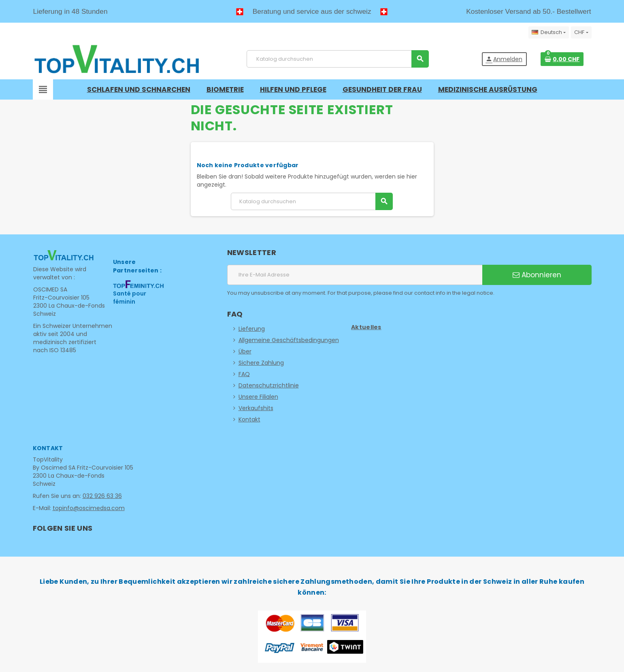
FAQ (244, 374)
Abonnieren (537, 275)
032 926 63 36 (102, 496)
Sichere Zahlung (261, 363)
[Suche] (338, 59)
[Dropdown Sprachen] (549, 32)
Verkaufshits (256, 408)
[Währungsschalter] (581, 32)
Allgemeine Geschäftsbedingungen (289, 340)
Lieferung (252, 329)
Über (245, 351)
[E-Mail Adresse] (355, 275)
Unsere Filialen (258, 397)
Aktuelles (366, 327)
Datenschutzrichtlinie (269, 385)
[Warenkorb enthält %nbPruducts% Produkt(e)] (562, 59)
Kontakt (249, 419)
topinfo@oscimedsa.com (89, 508)
